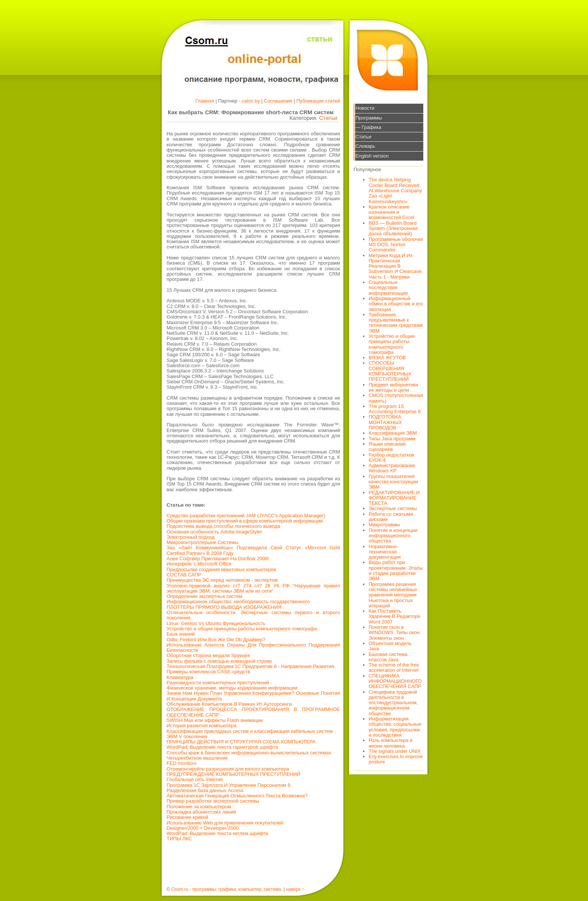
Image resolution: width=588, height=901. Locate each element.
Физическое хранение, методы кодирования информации (232, 688)
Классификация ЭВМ (393, 433)
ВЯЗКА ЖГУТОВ (387, 358)
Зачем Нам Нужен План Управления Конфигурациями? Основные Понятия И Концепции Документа (253, 696)
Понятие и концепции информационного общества (393, 536)
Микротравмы (384, 525)
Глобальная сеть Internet (195, 779)
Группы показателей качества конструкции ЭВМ (393, 482)
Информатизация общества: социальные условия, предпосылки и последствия (395, 727)
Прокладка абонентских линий (201, 812)
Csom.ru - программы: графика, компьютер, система (226, 889)
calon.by (251, 101)
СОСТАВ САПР (184, 575)
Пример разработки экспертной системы (213, 801)
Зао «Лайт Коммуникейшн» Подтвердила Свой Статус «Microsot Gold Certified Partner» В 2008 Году (253, 550)
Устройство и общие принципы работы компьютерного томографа (242, 629)
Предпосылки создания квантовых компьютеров (221, 569)
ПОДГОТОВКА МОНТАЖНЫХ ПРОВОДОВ (385, 422)
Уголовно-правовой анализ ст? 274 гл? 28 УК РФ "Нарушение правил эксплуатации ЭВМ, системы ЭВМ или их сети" (253, 588)
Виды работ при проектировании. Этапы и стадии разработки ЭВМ (396, 570)
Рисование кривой (188, 817)
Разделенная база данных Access (205, 790)
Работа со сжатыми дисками (391, 517)
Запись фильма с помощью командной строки (219, 661)
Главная (205, 101)
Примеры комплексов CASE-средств (208, 672)
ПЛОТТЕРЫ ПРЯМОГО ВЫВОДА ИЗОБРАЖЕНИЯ (224, 607)
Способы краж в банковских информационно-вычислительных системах (249, 753)
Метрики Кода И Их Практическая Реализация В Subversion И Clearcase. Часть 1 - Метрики (396, 266)
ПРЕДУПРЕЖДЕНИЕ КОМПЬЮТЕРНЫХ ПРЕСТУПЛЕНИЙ (234, 774)
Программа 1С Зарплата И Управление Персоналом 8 (228, 785)
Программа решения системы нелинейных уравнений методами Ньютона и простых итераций (393, 595)
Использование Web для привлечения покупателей (225, 823)
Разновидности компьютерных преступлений (218, 683)
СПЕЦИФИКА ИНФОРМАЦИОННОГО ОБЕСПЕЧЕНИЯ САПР (395, 681)
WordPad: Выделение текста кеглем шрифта (217, 833)
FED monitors (181, 763)
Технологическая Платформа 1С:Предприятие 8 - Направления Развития (250, 666)
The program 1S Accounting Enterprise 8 (395, 409)
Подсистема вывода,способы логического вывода (223, 526)
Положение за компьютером (199, 807)
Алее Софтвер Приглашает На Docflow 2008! (218, 559)
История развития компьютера (201, 726)
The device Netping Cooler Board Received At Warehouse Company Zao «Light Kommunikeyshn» (395, 190)
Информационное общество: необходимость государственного (238, 601)
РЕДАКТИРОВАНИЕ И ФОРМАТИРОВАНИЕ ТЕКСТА (394, 498)
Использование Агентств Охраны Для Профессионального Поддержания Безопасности (253, 647)
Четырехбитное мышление (197, 758)
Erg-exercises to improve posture (396, 759)
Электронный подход (191, 537)
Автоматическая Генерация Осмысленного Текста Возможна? (237, 796)
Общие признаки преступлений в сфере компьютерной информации (245, 521)
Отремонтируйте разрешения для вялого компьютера (228, 769)
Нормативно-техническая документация (385, 552)
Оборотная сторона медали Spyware (208, 655)
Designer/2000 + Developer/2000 (203, 828)
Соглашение (278, 101)
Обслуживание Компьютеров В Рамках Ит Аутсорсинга (229, 704)
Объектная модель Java (390, 646)
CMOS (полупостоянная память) (396, 398)
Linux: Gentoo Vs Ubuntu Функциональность (216, 623)
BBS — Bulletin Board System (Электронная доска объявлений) (393, 228)
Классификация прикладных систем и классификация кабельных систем (250, 731)
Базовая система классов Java (388, 657)
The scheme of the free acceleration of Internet (394, 667)
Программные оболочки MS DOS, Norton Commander (396, 245)
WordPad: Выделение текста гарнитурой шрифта (222, 747)
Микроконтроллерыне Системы (202, 542)
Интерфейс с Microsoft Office (199, 564)
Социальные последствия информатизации (388, 288)
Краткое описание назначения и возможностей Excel (391, 212)
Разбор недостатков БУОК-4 (391, 457)
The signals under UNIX (395, 751)
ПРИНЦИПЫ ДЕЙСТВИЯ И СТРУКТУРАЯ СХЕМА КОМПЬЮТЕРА (241, 742)
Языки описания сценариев (387, 447)
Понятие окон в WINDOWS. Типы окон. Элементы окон (395, 633)
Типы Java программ (392, 439)
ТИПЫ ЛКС (179, 839)
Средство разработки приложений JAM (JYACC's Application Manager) (246, 516)
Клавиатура (180, 677)
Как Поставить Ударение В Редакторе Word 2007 (394, 616)
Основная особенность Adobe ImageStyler (214, 532)
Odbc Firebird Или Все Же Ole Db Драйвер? (216, 640)
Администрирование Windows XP (392, 468)
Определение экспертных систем (204, 596)
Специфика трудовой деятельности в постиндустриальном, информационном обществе (393, 703)
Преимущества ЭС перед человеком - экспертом (222, 580)
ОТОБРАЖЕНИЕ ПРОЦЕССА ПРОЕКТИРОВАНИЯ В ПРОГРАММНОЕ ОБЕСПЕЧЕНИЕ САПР (253, 712)
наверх (293, 889)
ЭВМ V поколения (187, 736)
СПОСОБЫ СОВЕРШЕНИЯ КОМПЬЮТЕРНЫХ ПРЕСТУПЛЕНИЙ (390, 371)
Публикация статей (318, 101)
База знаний (181, 634)
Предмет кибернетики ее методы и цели (393, 387)
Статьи (328, 118)
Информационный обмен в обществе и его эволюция (396, 304)
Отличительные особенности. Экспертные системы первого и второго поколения (253, 615)
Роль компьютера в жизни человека (390, 743)
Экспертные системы (393, 508)
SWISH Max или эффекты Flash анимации (215, 720)
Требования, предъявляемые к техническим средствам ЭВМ (396, 323)
